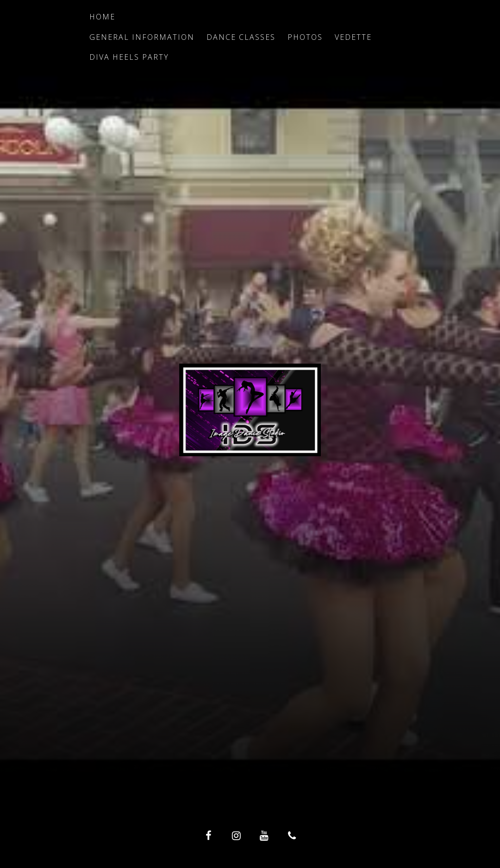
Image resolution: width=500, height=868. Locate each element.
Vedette (353, 37)
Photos (305, 37)
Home (102, 17)
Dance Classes (241, 37)
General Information (142, 37)
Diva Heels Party (129, 57)
